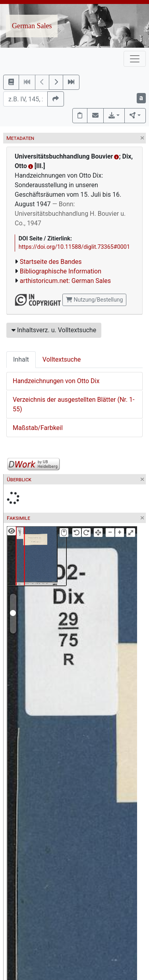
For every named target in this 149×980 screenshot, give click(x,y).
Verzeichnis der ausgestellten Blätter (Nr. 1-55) (74, 404)
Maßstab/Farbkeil (38, 428)
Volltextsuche (62, 359)
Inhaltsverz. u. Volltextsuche (54, 330)
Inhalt (21, 359)
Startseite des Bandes (51, 262)
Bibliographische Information (61, 271)
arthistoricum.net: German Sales (65, 281)
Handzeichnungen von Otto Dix (56, 381)
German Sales (32, 26)
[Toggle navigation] (135, 59)
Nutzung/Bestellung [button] (94, 300)
